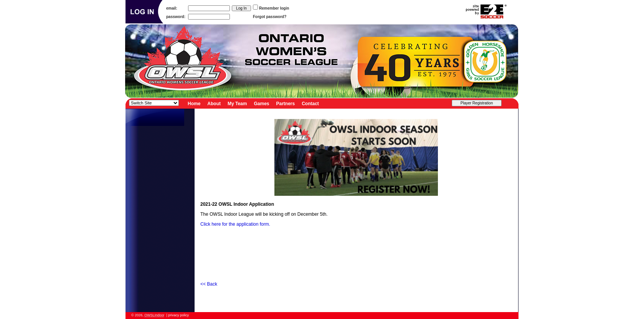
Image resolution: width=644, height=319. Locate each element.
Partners (286, 103)
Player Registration (477, 103)
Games (261, 103)
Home (194, 103)
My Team (237, 103)
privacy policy (178, 315)
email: (172, 8)
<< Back (209, 284)
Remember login (274, 8)
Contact (310, 103)
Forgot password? (270, 17)
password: (176, 17)
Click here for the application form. (236, 224)
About (214, 103)
